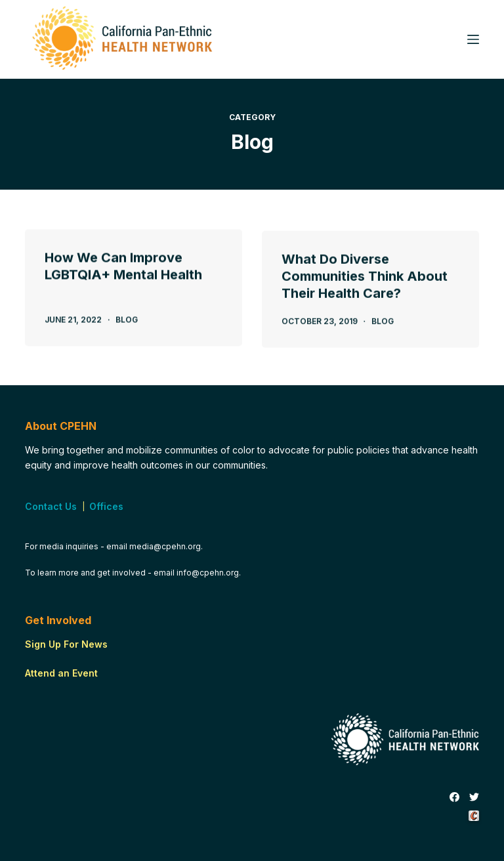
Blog (127, 321)
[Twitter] (474, 797)
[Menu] (473, 39)
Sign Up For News (66, 644)
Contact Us (51, 506)
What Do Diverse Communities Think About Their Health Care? (365, 280)
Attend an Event (61, 673)
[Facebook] (454, 797)
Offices (106, 506)
